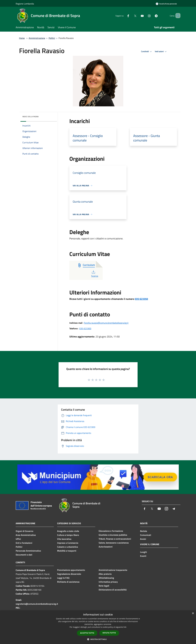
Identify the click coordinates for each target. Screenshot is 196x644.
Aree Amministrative (26, 535)
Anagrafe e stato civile (68, 531)
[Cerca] (177, 16)
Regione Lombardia (25, 4)
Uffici (18, 539)
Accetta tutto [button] (87, 633)
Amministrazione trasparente (113, 570)
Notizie (144, 531)
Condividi (147, 52)
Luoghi (143, 552)
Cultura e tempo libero (68, 535)
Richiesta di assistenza (68, 582)
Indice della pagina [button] (30, 117)
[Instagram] (145, 16)
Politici (52, 38)
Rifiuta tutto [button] (109, 633)
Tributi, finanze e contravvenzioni (115, 539)
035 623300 (85, 328)
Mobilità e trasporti (67, 551)
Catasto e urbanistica (68, 547)
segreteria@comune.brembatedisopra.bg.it (37, 604)
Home (22, 38)
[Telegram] (152, 16)
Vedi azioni (161, 52)
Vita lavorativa (64, 539)
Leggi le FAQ (63, 578)
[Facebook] (124, 16)
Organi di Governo (25, 531)
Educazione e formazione (111, 531)
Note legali (104, 586)
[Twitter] (131, 16)
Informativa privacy (108, 582)
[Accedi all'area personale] (166, 4)
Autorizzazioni (106, 547)
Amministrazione (37, 38)
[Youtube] (138, 16)
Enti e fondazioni (24, 543)
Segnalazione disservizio (69, 574)
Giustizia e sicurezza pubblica (113, 535)
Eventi (143, 556)
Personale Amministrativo (28, 551)
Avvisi (143, 539)
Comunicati (146, 535)
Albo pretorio (105, 574)
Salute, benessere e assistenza (114, 543)
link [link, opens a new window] (125, 627)
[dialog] (98, 627)
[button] (98, 639)
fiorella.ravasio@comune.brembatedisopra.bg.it (106, 323)
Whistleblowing (106, 578)
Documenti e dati (24, 555)
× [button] (193, 613)
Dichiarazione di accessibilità (113, 590)
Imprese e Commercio (68, 543)
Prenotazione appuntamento (71, 570)
